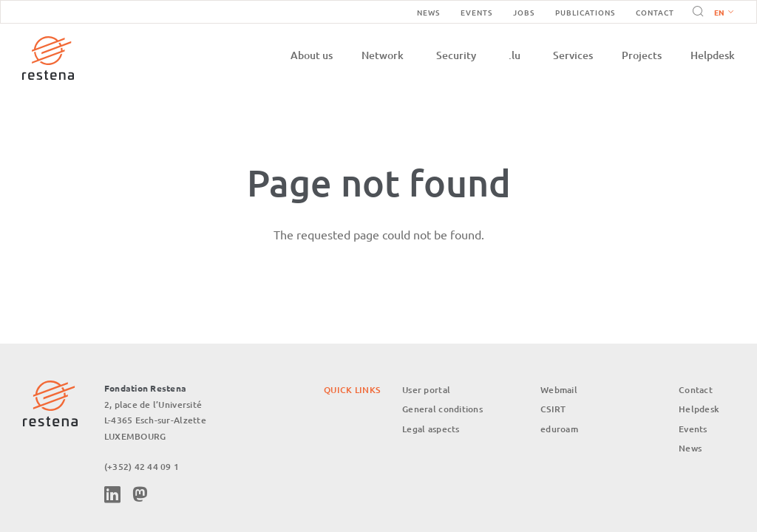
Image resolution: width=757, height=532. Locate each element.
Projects (642, 55)
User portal (426, 390)
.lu (515, 55)
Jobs (524, 12)
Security (456, 55)
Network (383, 55)
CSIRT (553, 409)
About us (312, 55)
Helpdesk (713, 55)
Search (696, 12)
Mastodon (140, 494)
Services (573, 55)
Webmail (559, 390)
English (724, 13)
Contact (655, 12)
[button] (720, 12)
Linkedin (112, 494)
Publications (585, 12)
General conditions (442, 409)
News (428, 12)
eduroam (559, 429)
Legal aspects (431, 429)
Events (476, 12)
